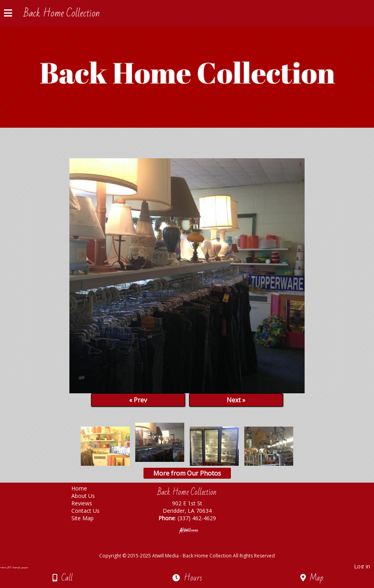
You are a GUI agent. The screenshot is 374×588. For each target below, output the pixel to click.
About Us (89, 496)
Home (85, 488)
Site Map (88, 518)
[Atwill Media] (194, 547)
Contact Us (91, 511)
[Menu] (8, 14)
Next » (236, 400)
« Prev (138, 400)
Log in (362, 566)
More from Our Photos (187, 473)
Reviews (88, 503)
